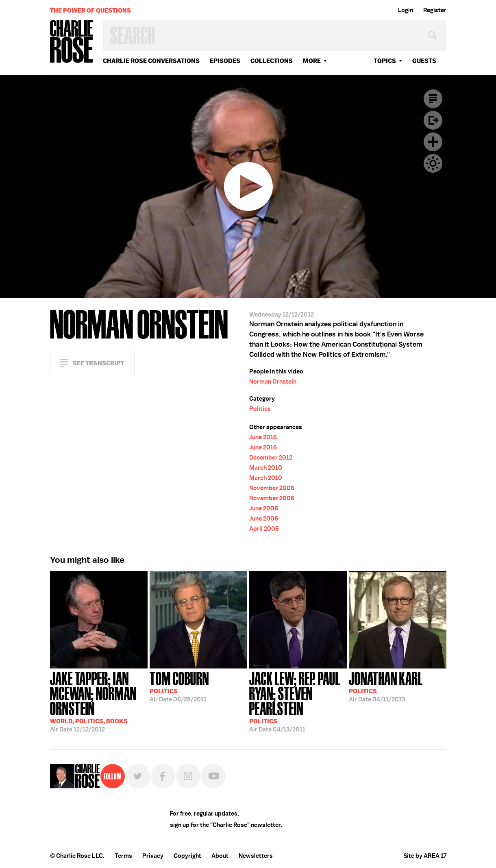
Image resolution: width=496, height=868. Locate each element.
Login (406, 10)
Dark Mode (433, 163)
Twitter (138, 776)
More (312, 61)
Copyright (187, 856)
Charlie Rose (72, 42)
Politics (260, 409)
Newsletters (256, 856)
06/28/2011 (179, 686)
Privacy (153, 856)
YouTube (213, 776)
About (220, 856)
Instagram (188, 776)
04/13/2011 (298, 701)
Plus (433, 142)
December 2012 (271, 458)
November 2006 (272, 488)
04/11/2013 (386, 686)
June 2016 (263, 437)
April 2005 (264, 529)
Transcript (433, 99)
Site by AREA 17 (425, 856)
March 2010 (266, 468)
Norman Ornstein (273, 382)
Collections (272, 61)
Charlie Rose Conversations (151, 61)
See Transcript (98, 363)
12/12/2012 (99, 701)
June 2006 (264, 508)
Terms (123, 856)
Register (435, 10)
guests (424, 61)
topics (385, 61)
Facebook (163, 776)
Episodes (225, 61)
